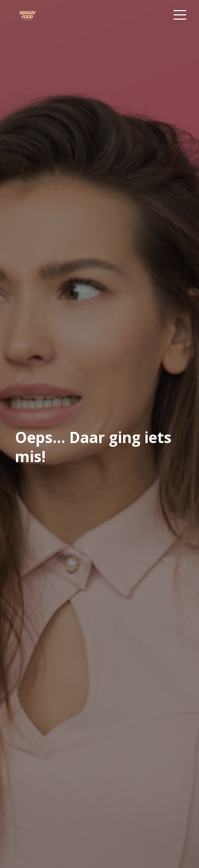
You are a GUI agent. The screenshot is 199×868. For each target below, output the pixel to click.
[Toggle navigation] (180, 15)
